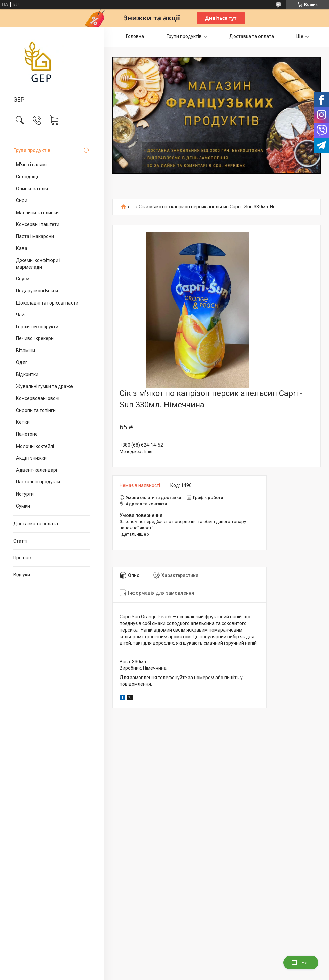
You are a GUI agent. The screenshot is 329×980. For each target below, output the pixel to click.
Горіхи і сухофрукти (37, 327)
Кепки (23, 422)
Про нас (22, 558)
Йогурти (25, 494)
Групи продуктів (32, 150)
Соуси (23, 279)
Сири (22, 200)
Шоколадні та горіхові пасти (47, 303)
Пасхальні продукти (38, 482)
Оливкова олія (32, 189)
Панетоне (27, 434)
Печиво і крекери (35, 338)
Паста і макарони (35, 236)
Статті (20, 541)
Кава (22, 248)
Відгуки (22, 575)
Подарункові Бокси (37, 291)
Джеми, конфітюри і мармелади (38, 264)
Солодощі (27, 177)
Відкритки (27, 374)
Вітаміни (26, 351)
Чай (20, 315)
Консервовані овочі (38, 398)
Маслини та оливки (37, 213)
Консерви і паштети (38, 224)
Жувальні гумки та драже (44, 386)
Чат (301, 963)
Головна (135, 36)
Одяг (22, 362)
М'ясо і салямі (31, 165)
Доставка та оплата (36, 524)
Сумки (23, 506)
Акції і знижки (31, 458)
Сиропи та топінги (36, 410)
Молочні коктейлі (35, 446)
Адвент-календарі (37, 470)
